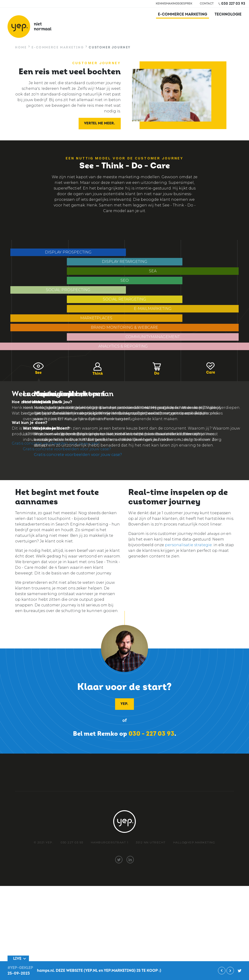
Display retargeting (125, 262)
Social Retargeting (124, 299)
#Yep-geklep (20, 968)
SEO (125, 280)
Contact (207, 4)
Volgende (230, 971)
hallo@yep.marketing (194, 842)
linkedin (130, 860)
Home (21, 47)
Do (157, 369)
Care (211, 369)
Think (98, 369)
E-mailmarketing (153, 309)
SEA (153, 271)
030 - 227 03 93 (151, 734)
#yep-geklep (240, 971)
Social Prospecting (68, 290)
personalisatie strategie (188, 545)
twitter (119, 860)
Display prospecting (68, 252)
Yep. (124, 704)
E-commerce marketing (183, 14)
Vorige (222, 971)
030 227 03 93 (233, 4)
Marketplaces (96, 318)
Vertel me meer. (99, 123)
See (38, 369)
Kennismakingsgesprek (174, 4)
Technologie (228, 14)
